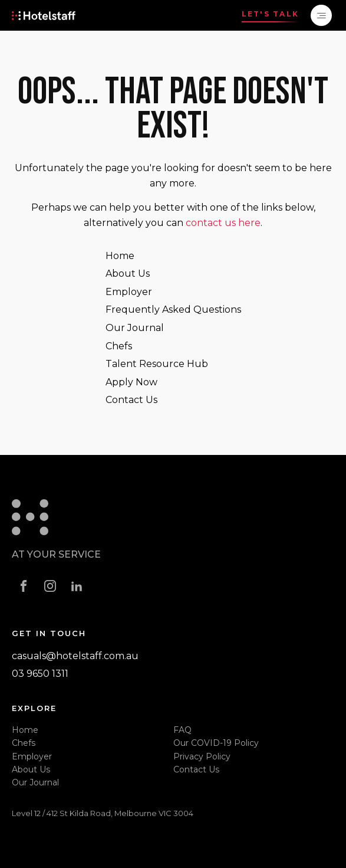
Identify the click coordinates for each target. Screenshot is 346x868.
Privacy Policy (202, 756)
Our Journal (135, 328)
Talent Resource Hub (157, 364)
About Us (128, 273)
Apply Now (131, 382)
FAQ (182, 730)
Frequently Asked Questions (173, 309)
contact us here (223, 223)
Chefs (119, 346)
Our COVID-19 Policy (216, 743)
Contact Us (131, 400)
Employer (129, 292)
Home (120, 256)
